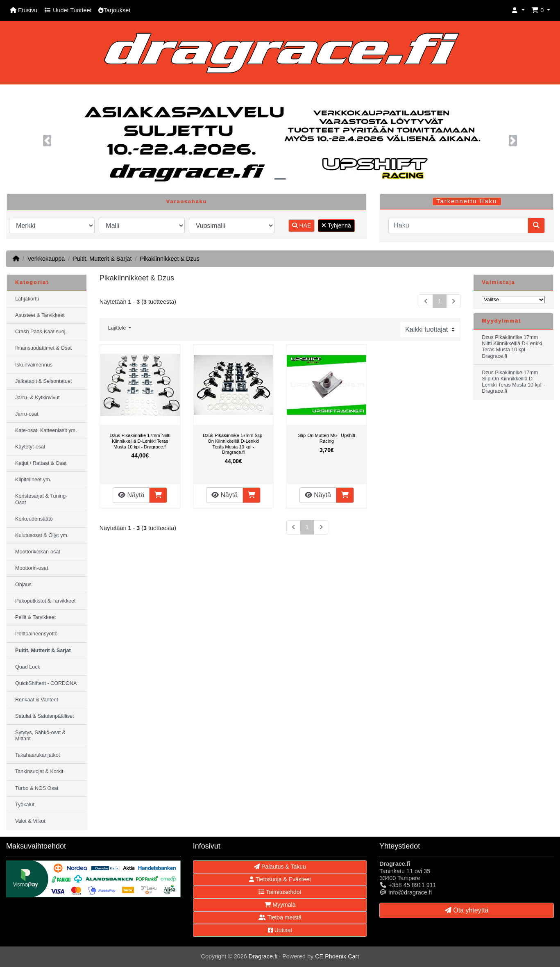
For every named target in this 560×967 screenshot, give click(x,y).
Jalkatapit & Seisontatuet (44, 381)
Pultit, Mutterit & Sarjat (102, 259)
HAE (302, 225)
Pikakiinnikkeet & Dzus (170, 259)
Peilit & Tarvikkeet (35, 617)
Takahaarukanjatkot (37, 755)
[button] (518, 10)
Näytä (131, 495)
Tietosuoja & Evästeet (280, 879)
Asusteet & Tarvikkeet (40, 315)
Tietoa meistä (280, 917)
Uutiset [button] (280, 930)
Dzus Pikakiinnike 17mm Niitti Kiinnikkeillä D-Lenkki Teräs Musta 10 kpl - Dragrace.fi (140, 441)
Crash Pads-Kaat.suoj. (41, 332)
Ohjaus (23, 585)
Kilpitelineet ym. (33, 480)
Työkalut (25, 805)
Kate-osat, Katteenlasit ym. (46, 430)
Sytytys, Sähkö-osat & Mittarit (40, 736)
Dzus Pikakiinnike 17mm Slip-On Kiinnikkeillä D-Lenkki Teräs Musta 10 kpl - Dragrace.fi (233, 444)
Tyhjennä (336, 225)
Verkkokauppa (46, 259)
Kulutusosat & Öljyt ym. (42, 535)
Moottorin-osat (32, 568)
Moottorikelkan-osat (38, 552)
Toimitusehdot (280, 892)
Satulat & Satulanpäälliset (45, 716)
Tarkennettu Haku (467, 201)
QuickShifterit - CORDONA (46, 683)
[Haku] (458, 225)
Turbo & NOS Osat (37, 788)
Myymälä (280, 905)
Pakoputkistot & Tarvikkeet (45, 601)
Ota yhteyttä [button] (467, 910)
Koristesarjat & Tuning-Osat (41, 499)
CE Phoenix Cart (337, 956)
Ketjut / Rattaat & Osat (41, 463)
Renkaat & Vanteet (37, 700)
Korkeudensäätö (34, 519)
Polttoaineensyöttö (36, 634)
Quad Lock (28, 667)
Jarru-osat (27, 414)
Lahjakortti (27, 299)
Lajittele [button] (118, 328)
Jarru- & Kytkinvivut (37, 398)
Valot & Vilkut (30, 821)
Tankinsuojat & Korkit (39, 771)
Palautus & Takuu (280, 867)
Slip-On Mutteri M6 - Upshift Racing (327, 438)
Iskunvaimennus (34, 365)
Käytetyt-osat (30, 447)
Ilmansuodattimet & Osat (43, 348)
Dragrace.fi (263, 956)
